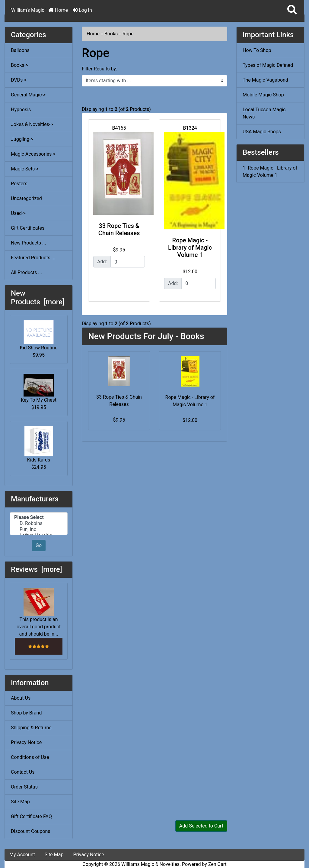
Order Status (24, 787)
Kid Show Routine (39, 335)
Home (58, 10)
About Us (21, 698)
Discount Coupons (31, 831)
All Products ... (26, 272)
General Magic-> (28, 95)
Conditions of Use (30, 757)
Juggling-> (22, 139)
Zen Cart (217, 864)
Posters (19, 184)
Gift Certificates (28, 228)
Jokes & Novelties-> (32, 124)
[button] (292, 10)
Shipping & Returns (31, 728)
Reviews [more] (36, 569)
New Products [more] (38, 298)
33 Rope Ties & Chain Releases (119, 229)
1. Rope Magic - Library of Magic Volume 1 (270, 172)
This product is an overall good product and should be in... (39, 612)
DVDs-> (19, 80)
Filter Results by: (99, 69)
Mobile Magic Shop (263, 95)
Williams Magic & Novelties (150, 864)
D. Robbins (39, 523)
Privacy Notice (26, 742)
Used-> (18, 213)
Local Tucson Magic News (264, 113)
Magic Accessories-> (33, 154)
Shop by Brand (26, 713)
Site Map (20, 802)
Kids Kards (39, 444)
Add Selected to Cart (201, 826)
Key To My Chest (39, 388)
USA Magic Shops (262, 132)
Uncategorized (26, 198)
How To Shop (257, 50)
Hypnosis (21, 110)
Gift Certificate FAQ (31, 816)
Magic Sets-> (25, 169)
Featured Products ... (33, 258)
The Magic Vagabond (265, 80)
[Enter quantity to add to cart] (128, 262)
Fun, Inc (39, 530)
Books (111, 34)
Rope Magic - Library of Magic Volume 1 (190, 248)
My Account (22, 855)
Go (39, 545)
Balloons (20, 50)
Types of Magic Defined (268, 65)
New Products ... (29, 243)
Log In (82, 10)
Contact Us (23, 772)
